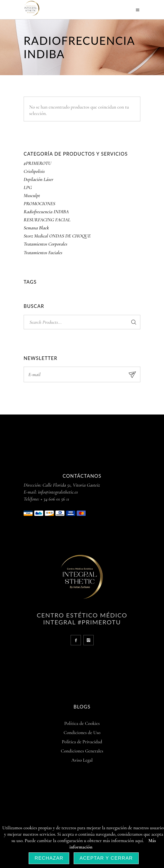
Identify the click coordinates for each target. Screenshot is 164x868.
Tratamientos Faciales (43, 252)
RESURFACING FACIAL (47, 220)
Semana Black (36, 228)
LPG (28, 187)
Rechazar (49, 858)
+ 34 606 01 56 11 (55, 499)
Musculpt (32, 195)
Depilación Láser (38, 179)
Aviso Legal (82, 760)
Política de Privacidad (82, 742)
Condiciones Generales (82, 751)
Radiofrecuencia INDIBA (46, 212)
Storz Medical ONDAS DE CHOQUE (57, 236)
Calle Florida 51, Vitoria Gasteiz (71, 485)
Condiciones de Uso (82, 733)
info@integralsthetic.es (58, 492)
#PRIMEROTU (37, 163)
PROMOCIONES (39, 203)
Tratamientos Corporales (45, 244)
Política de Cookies (82, 723)
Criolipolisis (34, 171)
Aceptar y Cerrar (106, 858)
